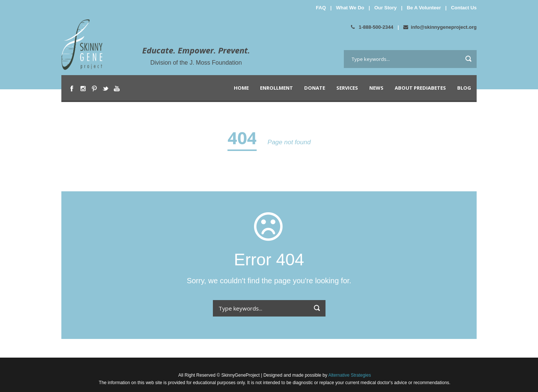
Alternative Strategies (349, 375)
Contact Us (464, 8)
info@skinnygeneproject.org (440, 27)
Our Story (385, 8)
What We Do (350, 8)
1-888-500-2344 (372, 27)
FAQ (321, 8)
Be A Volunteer (424, 8)
